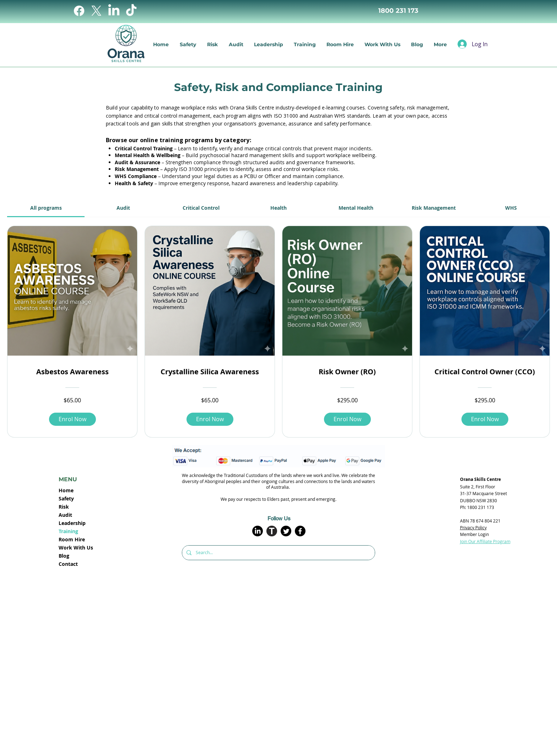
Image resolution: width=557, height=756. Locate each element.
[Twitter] (286, 531)
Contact (68, 564)
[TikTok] (131, 11)
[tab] (46, 208)
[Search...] (278, 553)
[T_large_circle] (272, 531)
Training (68, 531)
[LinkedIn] (114, 11)
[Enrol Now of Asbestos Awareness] (72, 419)
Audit (65, 515)
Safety (66, 498)
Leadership (72, 523)
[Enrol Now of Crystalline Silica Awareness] (210, 419)
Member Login (474, 534)
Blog (64, 556)
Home (66, 490)
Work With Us (76, 548)
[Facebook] (79, 11)
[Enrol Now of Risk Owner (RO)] (347, 419)
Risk (64, 507)
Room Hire (72, 539)
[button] (213, 44)
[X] (96, 11)
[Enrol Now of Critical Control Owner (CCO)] (485, 419)
